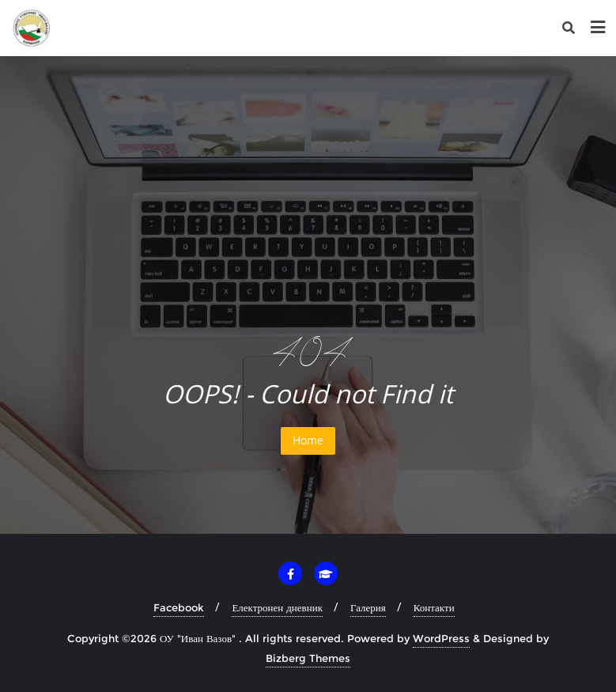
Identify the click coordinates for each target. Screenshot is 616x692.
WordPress (441, 638)
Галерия (368, 607)
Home (308, 440)
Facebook (179, 607)
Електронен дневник (277, 607)
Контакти (434, 607)
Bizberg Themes (308, 658)
